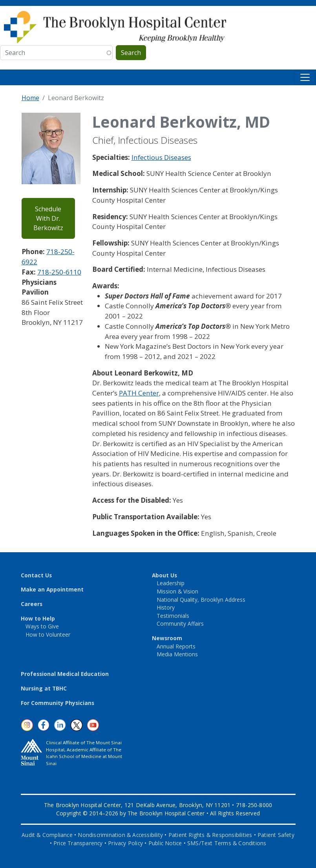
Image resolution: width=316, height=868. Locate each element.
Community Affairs (180, 624)
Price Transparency (78, 843)
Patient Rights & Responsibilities (210, 835)
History (166, 607)
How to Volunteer (48, 635)
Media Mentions (177, 654)
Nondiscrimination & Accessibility (120, 835)
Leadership (171, 583)
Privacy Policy (125, 843)
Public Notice (165, 843)
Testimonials (173, 616)
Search (131, 53)
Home (30, 98)
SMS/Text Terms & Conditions (227, 843)
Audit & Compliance (47, 835)
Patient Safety (276, 835)
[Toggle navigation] (305, 77)
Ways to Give (42, 626)
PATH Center (139, 393)
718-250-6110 (59, 272)
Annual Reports (176, 646)
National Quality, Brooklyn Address (201, 600)
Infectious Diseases (161, 157)
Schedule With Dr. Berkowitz (48, 218)
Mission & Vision (177, 591)
